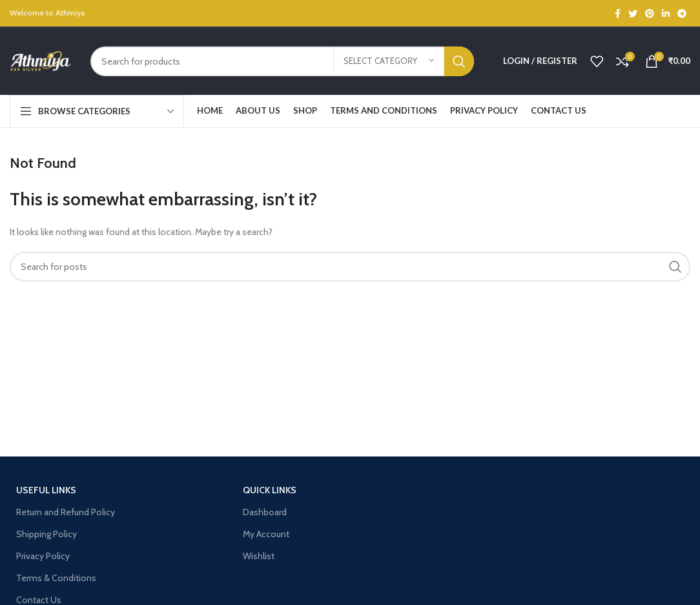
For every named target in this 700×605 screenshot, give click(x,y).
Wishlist (259, 556)
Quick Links (270, 490)
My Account (266, 534)
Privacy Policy (43, 556)
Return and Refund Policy (66, 512)
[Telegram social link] (682, 14)
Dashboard (265, 512)
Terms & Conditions (56, 578)
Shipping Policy (46, 534)
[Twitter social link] (633, 14)
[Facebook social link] (618, 14)
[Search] (282, 61)
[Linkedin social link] (666, 14)
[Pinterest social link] (650, 14)
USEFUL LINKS (46, 490)
